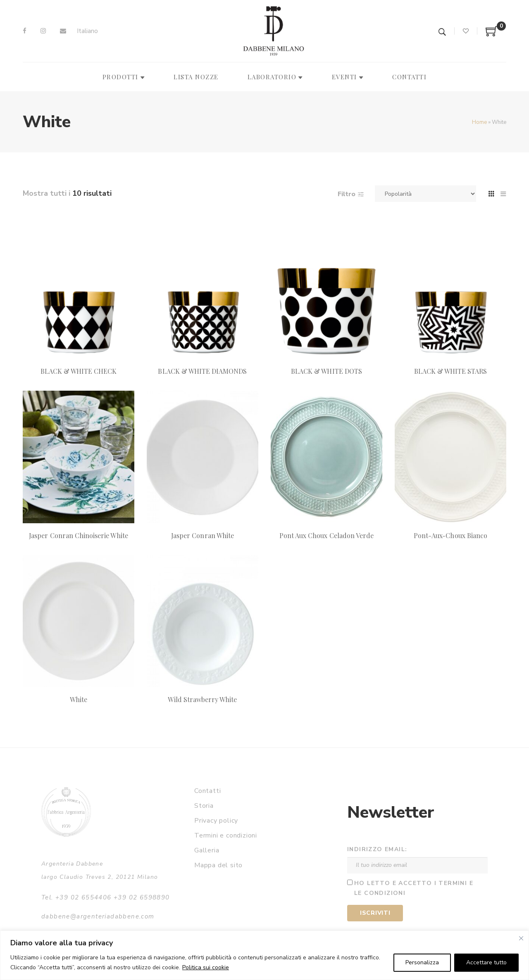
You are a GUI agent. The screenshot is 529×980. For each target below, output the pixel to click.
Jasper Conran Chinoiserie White (79, 535)
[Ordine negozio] (425, 194)
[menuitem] (87, 31)
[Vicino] (521, 938)
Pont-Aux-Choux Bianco (450, 535)
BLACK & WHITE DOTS (326, 371)
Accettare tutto (486, 962)
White (79, 699)
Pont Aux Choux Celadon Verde (326, 535)
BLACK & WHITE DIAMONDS (202, 371)
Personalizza (422, 962)
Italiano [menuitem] (87, 31)
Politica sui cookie (206, 967)
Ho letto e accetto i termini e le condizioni (414, 888)
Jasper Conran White (203, 535)
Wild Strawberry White (202, 699)
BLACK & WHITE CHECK (79, 371)
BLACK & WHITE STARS (451, 371)
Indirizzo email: (377, 849)
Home (479, 122)
